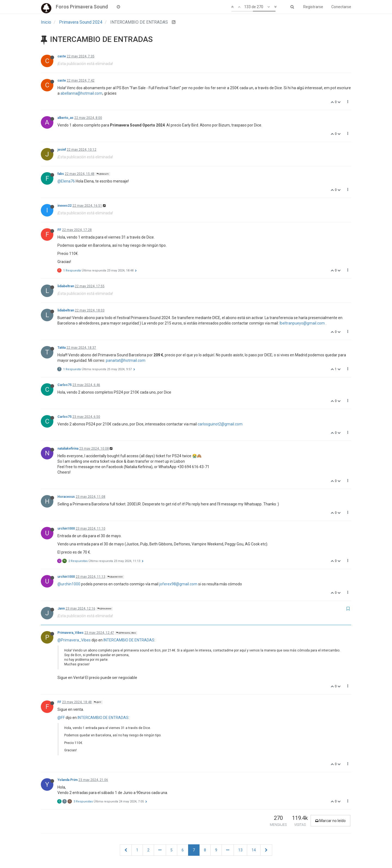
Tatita (62, 348)
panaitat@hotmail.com (126, 360)
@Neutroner (104, 609)
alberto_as (65, 118)
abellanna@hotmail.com (81, 93)
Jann (61, 608)
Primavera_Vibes (71, 633)
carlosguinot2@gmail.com (220, 424)
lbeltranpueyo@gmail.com (302, 323)
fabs (61, 174)
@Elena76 (103, 174)
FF (59, 230)
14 (254, 850)
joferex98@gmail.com (178, 584)
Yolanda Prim (68, 780)
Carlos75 (65, 385)
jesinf (62, 150)
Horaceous (66, 497)
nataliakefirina (68, 449)
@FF (98, 702)
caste (62, 56)
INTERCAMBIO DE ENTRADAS (129, 640)
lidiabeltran (66, 286)
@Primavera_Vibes (126, 633)
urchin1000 (66, 529)
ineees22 (65, 206)
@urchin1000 (115, 577)
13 (240, 850)
